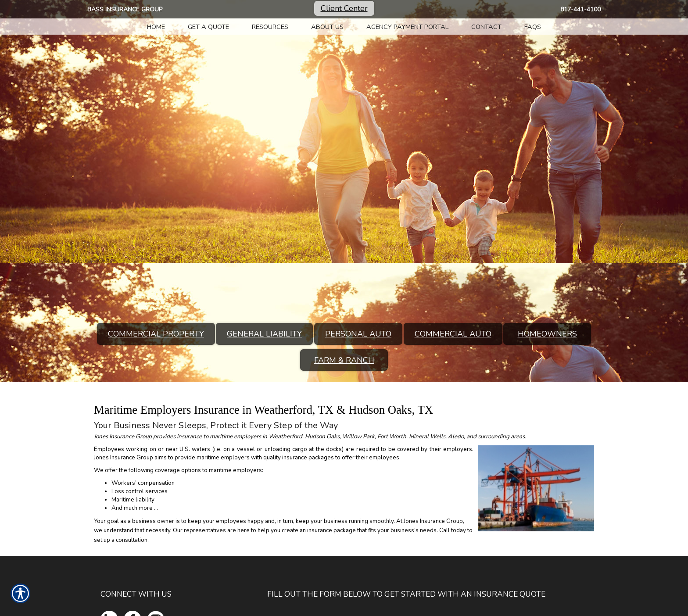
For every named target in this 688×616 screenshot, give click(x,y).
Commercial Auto (453, 334)
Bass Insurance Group (125, 9)
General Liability (264, 334)
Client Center (344, 8)
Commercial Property (156, 334)
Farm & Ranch (344, 360)
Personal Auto (358, 334)
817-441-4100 (580, 9)
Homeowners (547, 334)
